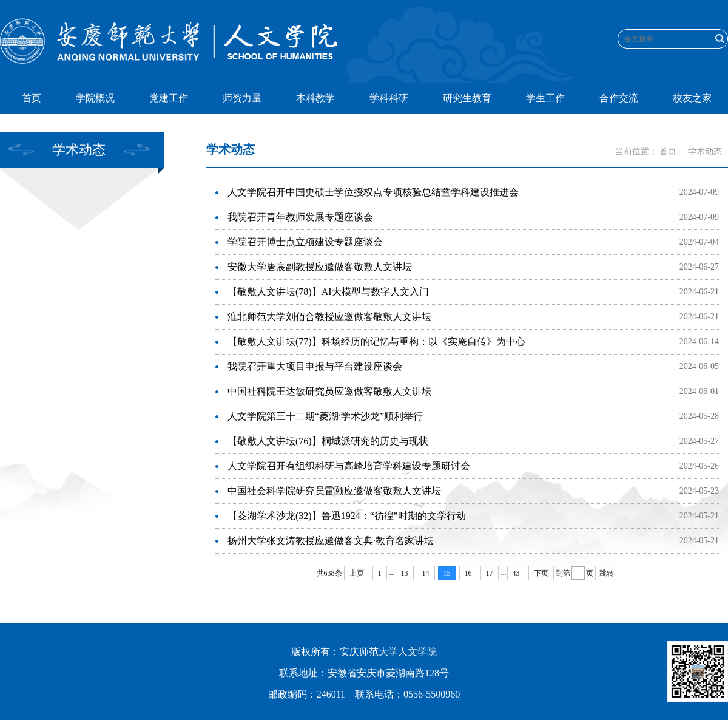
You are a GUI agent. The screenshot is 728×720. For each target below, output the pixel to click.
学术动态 (705, 151)
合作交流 (619, 98)
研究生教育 (467, 98)
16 (468, 573)
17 (490, 573)
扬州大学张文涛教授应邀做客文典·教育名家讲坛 (331, 541)
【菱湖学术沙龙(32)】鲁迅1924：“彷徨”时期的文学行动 (347, 516)
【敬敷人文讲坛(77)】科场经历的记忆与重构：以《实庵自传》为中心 (376, 341)
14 (426, 573)
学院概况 (95, 98)
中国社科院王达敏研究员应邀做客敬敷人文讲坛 (329, 391)
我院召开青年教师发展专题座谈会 (300, 217)
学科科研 (389, 98)
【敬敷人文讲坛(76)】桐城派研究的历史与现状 (328, 441)
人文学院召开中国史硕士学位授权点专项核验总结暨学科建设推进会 (373, 192)
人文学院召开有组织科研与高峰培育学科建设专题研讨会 (349, 466)
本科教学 (315, 98)
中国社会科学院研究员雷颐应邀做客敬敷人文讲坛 (334, 491)
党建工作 (169, 98)
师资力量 (242, 98)
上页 (357, 573)
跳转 (607, 573)
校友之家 (692, 98)
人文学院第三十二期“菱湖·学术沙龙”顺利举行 (325, 416)
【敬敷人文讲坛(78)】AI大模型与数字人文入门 (328, 292)
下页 (541, 573)
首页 (32, 98)
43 (516, 573)
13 (405, 573)
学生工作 (545, 98)
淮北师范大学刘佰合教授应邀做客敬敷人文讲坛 (329, 317)
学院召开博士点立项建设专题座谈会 (305, 242)
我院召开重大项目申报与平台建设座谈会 (315, 366)
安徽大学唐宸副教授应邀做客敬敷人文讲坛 (320, 267)
